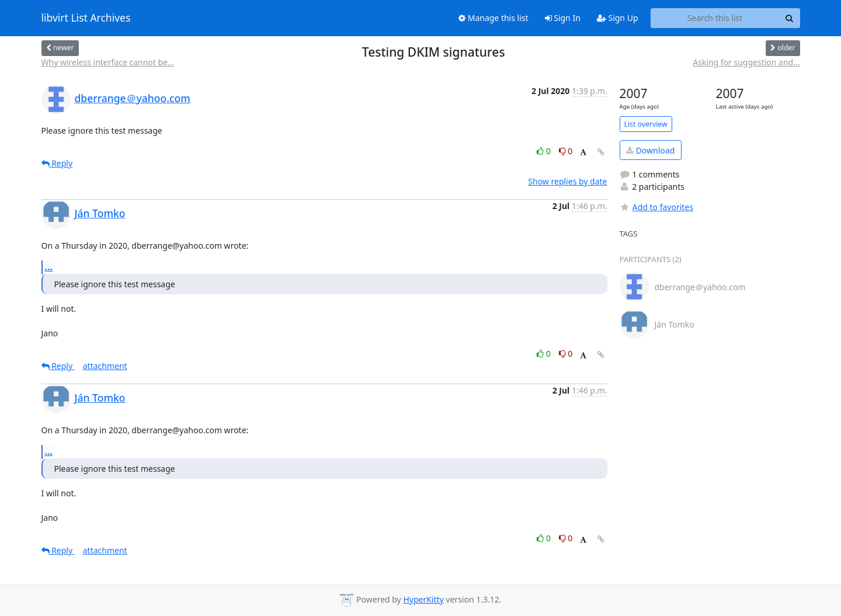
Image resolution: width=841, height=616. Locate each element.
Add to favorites (656, 207)
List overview (646, 124)
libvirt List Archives (86, 18)
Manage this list (494, 18)
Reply (57, 163)
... (49, 267)
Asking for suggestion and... (746, 62)
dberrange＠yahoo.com (133, 98)
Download (650, 150)
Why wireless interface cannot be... (108, 62)
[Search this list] (715, 18)
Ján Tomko (100, 213)
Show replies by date (567, 181)
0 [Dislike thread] (566, 151)
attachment (105, 366)
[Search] (790, 18)
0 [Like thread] (545, 151)
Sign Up (618, 18)
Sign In (563, 18)
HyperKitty (423, 599)
